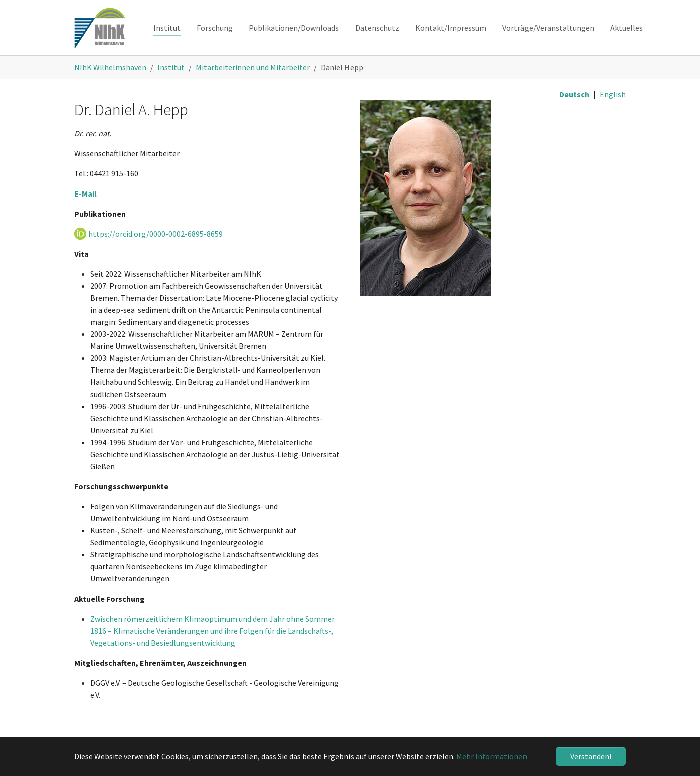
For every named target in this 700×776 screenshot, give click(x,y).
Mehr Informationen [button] (492, 756)
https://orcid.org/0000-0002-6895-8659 (155, 234)
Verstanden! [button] (591, 756)
